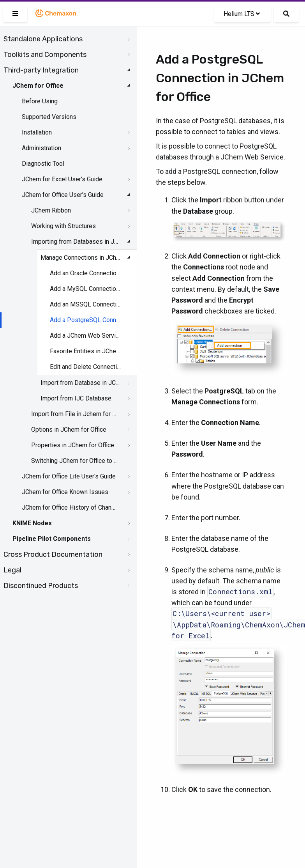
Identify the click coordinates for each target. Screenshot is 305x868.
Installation (37, 132)
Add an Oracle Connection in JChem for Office (86, 273)
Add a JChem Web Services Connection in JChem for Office (86, 336)
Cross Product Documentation (53, 554)
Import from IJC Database (76, 398)
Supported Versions (49, 117)
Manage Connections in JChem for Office (80, 258)
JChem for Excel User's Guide (62, 179)
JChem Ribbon (51, 210)
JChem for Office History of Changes (69, 508)
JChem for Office (38, 86)
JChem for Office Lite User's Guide (69, 476)
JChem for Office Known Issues (65, 492)
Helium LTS (242, 14)
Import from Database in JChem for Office (80, 383)
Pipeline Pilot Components (52, 539)
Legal (12, 570)
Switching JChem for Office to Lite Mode (75, 461)
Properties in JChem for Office (73, 445)
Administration (41, 148)
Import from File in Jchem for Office (75, 414)
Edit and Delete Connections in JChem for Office (86, 367)
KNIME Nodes (32, 523)
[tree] (68, 312)
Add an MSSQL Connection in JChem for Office (86, 304)
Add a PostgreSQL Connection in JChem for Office (86, 320)
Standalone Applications (43, 39)
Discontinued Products (41, 586)
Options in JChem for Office (69, 430)
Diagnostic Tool (43, 164)
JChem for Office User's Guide (63, 195)
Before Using (40, 101)
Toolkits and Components (45, 55)
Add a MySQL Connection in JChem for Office (86, 289)
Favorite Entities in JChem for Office (86, 351)
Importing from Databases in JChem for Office (75, 242)
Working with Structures (63, 226)
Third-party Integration (41, 70)
